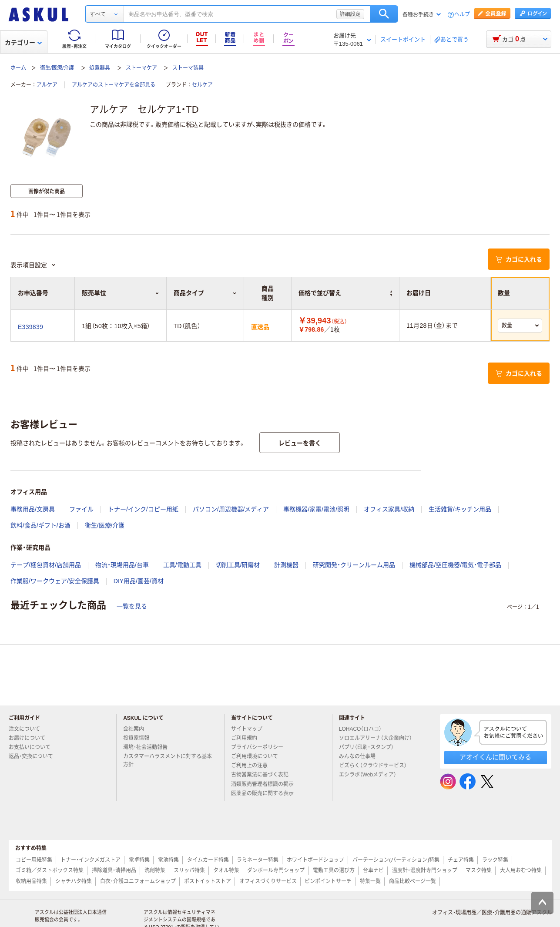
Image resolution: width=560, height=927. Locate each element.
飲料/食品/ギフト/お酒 (40, 525)
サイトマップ (247, 729)
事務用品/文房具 (33, 509)
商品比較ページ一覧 (412, 881)
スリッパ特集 (189, 870)
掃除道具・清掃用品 (114, 870)
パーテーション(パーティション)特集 (396, 860)
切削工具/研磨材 (238, 565)
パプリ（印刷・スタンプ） (370, 747)
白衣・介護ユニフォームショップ (138, 881)
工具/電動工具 (182, 565)
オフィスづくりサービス (268, 881)
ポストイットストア (208, 881)
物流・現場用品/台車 (122, 565)
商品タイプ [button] (205, 293)
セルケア (202, 85)
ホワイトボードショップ (315, 860)
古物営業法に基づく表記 (263, 775)
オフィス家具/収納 (389, 509)
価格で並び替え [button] (345, 293)
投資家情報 (140, 738)
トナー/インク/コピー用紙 (143, 509)
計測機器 (286, 565)
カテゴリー (23, 43)
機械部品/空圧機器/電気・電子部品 (455, 565)
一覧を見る (132, 606)
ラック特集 (495, 860)
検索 (384, 14)
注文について (28, 729)
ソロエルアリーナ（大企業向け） (379, 738)
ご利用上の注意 (253, 766)
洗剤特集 (155, 870)
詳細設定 (350, 14)
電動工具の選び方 (334, 870)
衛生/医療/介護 (57, 68)
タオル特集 (226, 870)
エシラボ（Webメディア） (371, 775)
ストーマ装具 (188, 68)
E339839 (30, 327)
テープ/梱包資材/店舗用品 (46, 565)
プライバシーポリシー (261, 747)
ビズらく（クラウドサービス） (376, 766)
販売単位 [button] (120, 293)
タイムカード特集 (208, 860)
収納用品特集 (31, 881)
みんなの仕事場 (361, 756)
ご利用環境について (258, 756)
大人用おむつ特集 (521, 870)
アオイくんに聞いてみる (495, 757)
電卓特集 (139, 860)
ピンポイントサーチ (328, 881)
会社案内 (137, 729)
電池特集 (168, 860)
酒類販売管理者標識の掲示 (266, 784)
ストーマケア (141, 68)
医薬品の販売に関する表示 (266, 793)
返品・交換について (34, 756)
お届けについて (30, 738)
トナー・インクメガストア (91, 860)
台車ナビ (373, 870)
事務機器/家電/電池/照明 (316, 509)
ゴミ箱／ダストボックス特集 (50, 870)
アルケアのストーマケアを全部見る (114, 85)
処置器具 (100, 68)
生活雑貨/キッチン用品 (460, 509)
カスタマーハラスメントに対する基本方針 (168, 761)
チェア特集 (461, 860)
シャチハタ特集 (74, 881)
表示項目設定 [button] (33, 265)
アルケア (47, 85)
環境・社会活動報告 (149, 747)
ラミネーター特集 (258, 860)
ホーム (18, 68)
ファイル (81, 509)
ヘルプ (462, 15)
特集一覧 (370, 881)
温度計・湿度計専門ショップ (425, 870)
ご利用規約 (248, 738)
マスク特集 (479, 870)
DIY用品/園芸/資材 (139, 581)
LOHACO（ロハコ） (364, 729)
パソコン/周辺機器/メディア (231, 509)
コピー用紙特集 (34, 860)
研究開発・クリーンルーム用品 (354, 565)
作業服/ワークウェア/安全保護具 (55, 581)
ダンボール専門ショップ (276, 870)
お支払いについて (33, 747)
